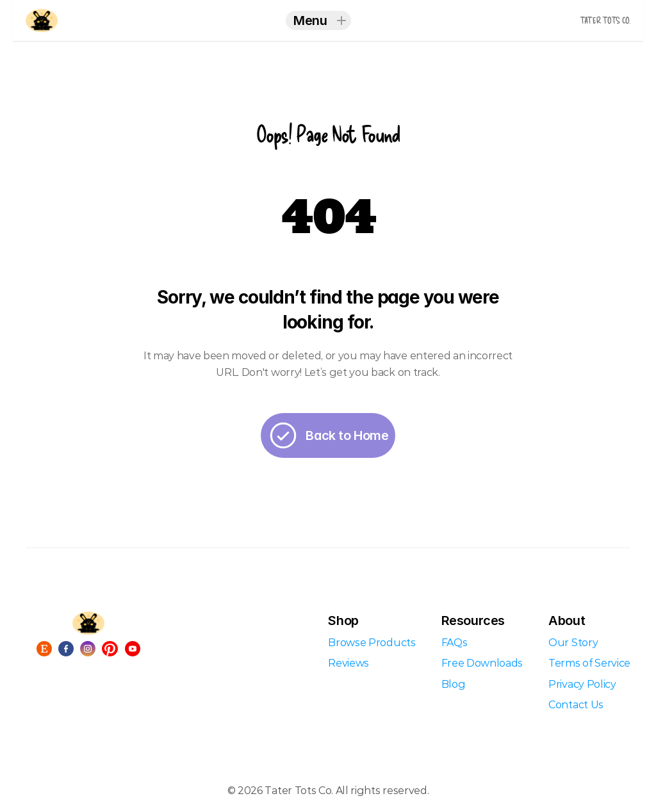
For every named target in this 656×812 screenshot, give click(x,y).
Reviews (348, 663)
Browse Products (372, 643)
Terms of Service (589, 663)
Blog (454, 684)
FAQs (455, 643)
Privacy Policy (582, 684)
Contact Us (576, 705)
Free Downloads (482, 663)
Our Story (573, 643)
